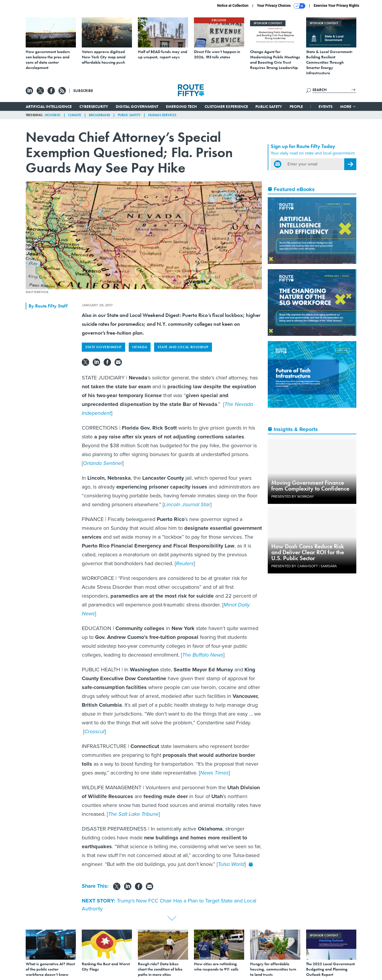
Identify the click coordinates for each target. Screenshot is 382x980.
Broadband (99, 115)
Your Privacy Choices (281, 6)
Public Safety (269, 106)
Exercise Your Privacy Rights (337, 6)
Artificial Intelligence (49, 106)
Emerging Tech (181, 106)
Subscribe (83, 91)
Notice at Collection (233, 6)
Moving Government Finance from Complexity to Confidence (310, 486)
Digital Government (137, 106)
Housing (53, 115)
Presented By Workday (293, 496)
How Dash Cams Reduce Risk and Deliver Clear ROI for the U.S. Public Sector (308, 552)
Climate (75, 115)
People (296, 106)
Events (325, 106)
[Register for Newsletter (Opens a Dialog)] (350, 164)
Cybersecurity (94, 106)
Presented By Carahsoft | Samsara (304, 566)
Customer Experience (226, 106)
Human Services (162, 115)
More (348, 106)
